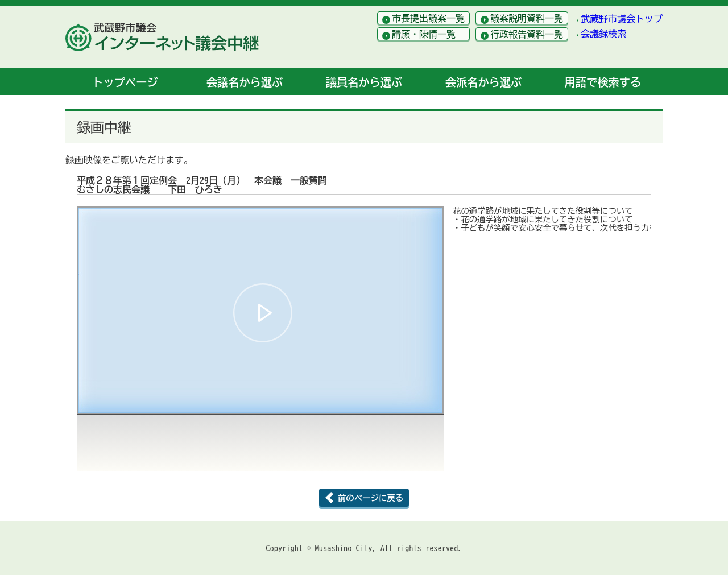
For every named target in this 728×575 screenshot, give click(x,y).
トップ (125, 82)
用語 (603, 82)
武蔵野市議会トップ (622, 19)
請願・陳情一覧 (424, 34)
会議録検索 (603, 34)
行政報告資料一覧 (527, 34)
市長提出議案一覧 (428, 18)
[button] (263, 313)
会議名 (245, 82)
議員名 (364, 82)
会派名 (483, 82)
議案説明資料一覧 (527, 18)
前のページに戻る (371, 498)
